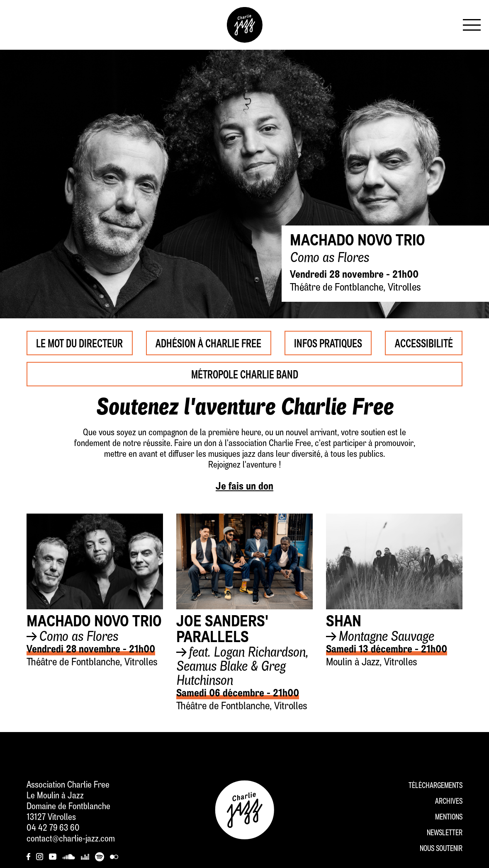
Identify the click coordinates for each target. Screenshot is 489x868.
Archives (449, 802)
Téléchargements (435, 786)
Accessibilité (424, 343)
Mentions (449, 818)
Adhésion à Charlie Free (209, 343)
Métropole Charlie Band (244, 374)
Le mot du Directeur (80, 343)
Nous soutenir (441, 849)
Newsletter (445, 833)
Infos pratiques (328, 343)
